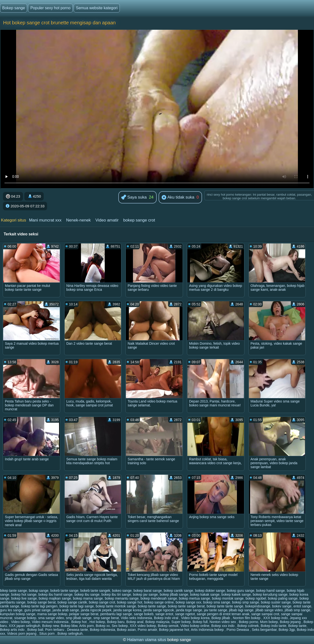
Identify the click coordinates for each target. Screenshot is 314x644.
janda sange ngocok (159, 610)
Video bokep (20, 622)
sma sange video (51, 618)
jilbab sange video (269, 610)
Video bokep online (195, 626)
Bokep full (200, 622)
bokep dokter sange (210, 591)
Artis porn (87, 626)
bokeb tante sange (64, 591)
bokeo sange (122, 591)
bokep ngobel (256, 598)
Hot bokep (97, 622)
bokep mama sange (88, 598)
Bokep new (51, 626)
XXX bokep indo (275, 618)
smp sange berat (106, 618)
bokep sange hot (130, 602)
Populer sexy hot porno (50, 8)
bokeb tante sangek (95, 591)
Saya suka (134, 197)
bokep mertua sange (194, 598)
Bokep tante (297, 626)
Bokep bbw (69, 626)
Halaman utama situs (147, 640)
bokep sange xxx (188, 602)
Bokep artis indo (13, 630)
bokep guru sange (241, 591)
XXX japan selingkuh (25, 626)
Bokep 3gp (287, 630)
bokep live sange (24, 598)
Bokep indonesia (102, 630)
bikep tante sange (14, 591)
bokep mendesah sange (159, 598)
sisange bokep (25, 618)
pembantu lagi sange (116, 614)
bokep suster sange (276, 602)
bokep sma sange (217, 602)
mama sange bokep (52, 614)
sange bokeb (144, 614)
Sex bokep (120, 626)
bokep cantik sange (178, 591)
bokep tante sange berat (186, 606)
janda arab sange (66, 610)
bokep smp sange (246, 602)
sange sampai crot (265, 614)
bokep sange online (159, 602)
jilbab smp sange (298, 610)
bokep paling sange (283, 598)
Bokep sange (14, 8)
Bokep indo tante (273, 626)
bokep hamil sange (271, 591)
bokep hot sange (24, 594)
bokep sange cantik (72, 602)
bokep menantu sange (122, 598)
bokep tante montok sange (116, 606)
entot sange (302, 606)
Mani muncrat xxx (45, 220)
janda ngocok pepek (96, 610)
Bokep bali (35, 630)
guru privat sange (38, 610)
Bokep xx (103, 626)
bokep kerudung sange (270, 594)
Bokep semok (168, 626)
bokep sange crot (139, 220)
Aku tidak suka (178, 198)
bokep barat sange (148, 591)
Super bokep (181, 622)
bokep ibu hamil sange (55, 594)
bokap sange (39, 591)
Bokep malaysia (157, 622)
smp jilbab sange (79, 618)
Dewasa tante (78, 630)
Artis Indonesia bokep (208, 630)
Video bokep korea (195, 618)
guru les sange (11, 610)
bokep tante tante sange (225, 606)
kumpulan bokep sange (18, 614)
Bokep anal (135, 622)
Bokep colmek (248, 626)
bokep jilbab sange (174, 594)
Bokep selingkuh (70, 634)
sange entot (164, 614)
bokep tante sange (152, 606)
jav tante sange (216, 610)
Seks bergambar (264, 630)
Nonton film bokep (247, 618)
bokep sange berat (41, 602)
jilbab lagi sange (241, 610)
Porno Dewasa (238, 630)
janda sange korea (127, 610)
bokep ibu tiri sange (116, 594)
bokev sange (282, 606)
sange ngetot (185, 614)
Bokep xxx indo (223, 626)
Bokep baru (116, 622)
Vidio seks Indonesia (136, 618)
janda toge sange (189, 610)
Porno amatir (147, 630)
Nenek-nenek (78, 220)
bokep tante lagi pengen (39, 606)
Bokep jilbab (221, 618)
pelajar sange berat (84, 614)
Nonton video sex (223, 622)
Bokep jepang (291, 622)
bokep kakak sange (205, 594)
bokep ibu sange (87, 594)
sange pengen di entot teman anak (223, 614)
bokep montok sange (228, 598)
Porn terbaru (55, 630)
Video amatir (107, 220)
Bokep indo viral (167, 618)
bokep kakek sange (236, 594)
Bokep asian (126, 630)
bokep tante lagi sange (77, 606)
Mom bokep (269, 622)
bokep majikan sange (55, 598)
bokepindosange (258, 606)
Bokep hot (79, 622)
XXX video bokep (143, 626)
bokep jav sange (145, 594)
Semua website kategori (97, 8)
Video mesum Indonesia (51, 622)
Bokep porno (248, 622)
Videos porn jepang (22, 634)
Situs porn (47, 634)
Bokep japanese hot (174, 630)
